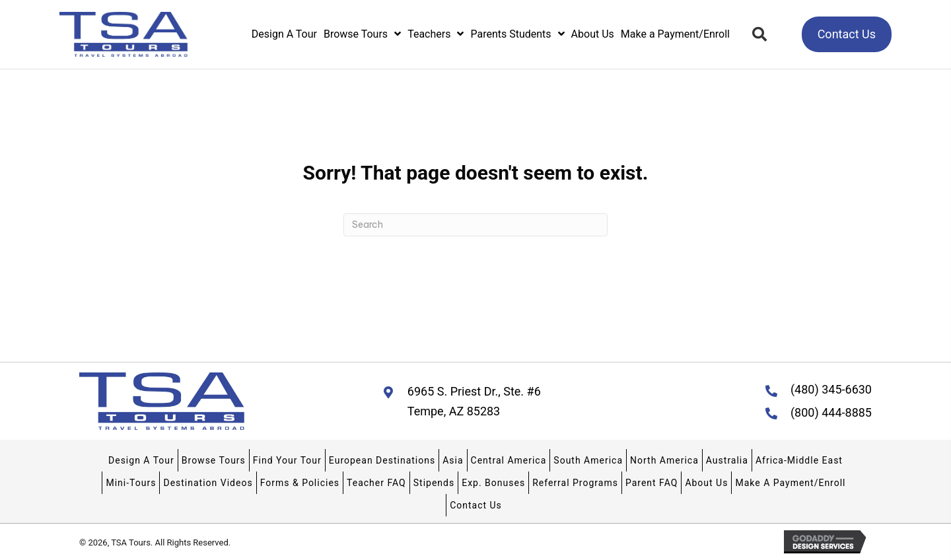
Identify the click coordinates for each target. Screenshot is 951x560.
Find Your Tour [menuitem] (287, 460)
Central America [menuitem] (509, 460)
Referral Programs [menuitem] (575, 483)
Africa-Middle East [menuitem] (799, 460)
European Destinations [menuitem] (382, 460)
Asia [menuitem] (453, 460)
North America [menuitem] (664, 460)
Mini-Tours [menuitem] (131, 483)
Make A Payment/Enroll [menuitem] (790, 483)
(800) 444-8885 (831, 412)
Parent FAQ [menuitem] (652, 483)
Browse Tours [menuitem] (214, 460)
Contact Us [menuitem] (476, 505)
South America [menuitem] (588, 460)
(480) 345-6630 (831, 389)
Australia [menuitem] (727, 460)
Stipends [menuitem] (434, 483)
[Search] (475, 225)
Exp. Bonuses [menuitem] (493, 483)
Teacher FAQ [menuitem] (376, 483)
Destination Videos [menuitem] (208, 483)
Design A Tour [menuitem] (141, 460)
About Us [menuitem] (706, 483)
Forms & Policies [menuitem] (300, 483)
